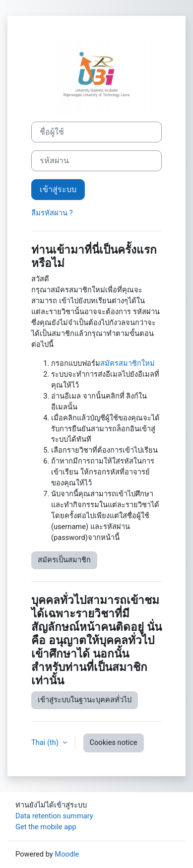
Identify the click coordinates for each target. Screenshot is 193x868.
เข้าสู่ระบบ (58, 189)
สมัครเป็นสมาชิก (64, 560)
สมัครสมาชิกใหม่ (128, 363)
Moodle (67, 854)
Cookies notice (114, 742)
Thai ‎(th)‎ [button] (46, 742)
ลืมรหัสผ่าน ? (52, 213)
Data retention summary (54, 816)
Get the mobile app (46, 827)
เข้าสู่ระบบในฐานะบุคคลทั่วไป (85, 700)
